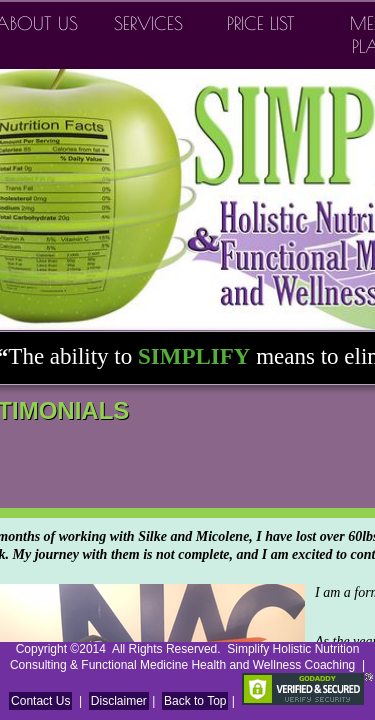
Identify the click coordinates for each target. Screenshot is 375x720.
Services (148, 23)
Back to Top (195, 701)
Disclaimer (119, 701)
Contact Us (40, 701)
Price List (261, 23)
